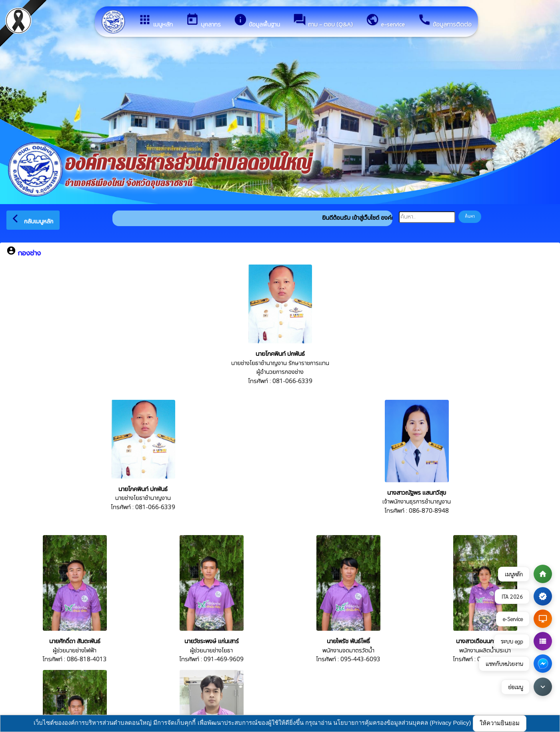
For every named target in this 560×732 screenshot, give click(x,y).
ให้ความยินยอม (500, 723)
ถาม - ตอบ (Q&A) (323, 21)
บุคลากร (203, 21)
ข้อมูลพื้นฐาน (257, 21)
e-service (385, 21)
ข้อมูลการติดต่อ (445, 21)
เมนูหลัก (155, 21)
